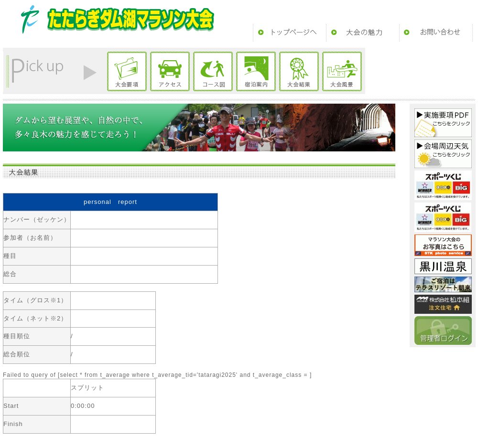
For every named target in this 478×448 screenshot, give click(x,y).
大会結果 (299, 71)
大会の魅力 (363, 33)
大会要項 (127, 71)
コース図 (213, 71)
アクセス (170, 71)
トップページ (290, 33)
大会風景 (342, 71)
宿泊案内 (256, 71)
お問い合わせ (436, 33)
